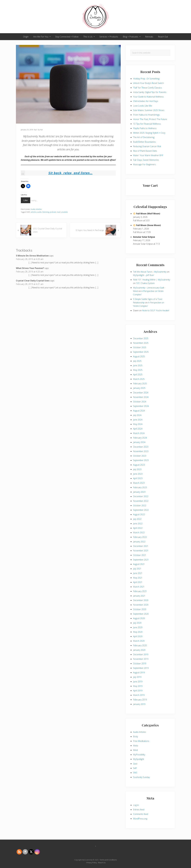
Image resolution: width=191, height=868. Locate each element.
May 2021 (138, 578)
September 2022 (141, 510)
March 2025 (139, 379)
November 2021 (141, 551)
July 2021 (137, 569)
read (59, 212)
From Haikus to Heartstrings (146, 115)
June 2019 (138, 682)
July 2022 (137, 519)
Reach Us (102, 863)
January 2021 (139, 596)
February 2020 (140, 645)
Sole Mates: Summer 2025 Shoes (149, 110)
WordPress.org (140, 819)
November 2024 (141, 397)
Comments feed (141, 814)
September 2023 (141, 460)
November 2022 (141, 501)
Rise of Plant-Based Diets (145, 151)
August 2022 (139, 514)
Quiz (135, 764)
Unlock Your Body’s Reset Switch (148, 83)
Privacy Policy (92, 863)
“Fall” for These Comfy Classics (147, 88)
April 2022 (138, 528)
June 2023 (138, 474)
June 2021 (138, 573)
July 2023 (137, 469)
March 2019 (139, 695)
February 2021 (140, 591)
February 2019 (140, 700)
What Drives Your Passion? (30, 268)
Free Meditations (141, 741)
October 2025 (140, 347)
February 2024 (140, 438)
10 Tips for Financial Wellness (147, 124)
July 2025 (137, 361)
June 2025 (138, 365)
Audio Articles (36, 209)
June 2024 (138, 420)
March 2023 (139, 483)
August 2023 (139, 465)
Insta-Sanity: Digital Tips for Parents (150, 92)
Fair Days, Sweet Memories (146, 160)
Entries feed (139, 810)
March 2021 (139, 587)
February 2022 (140, 537)
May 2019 (138, 686)
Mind (135, 750)
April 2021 (138, 582)
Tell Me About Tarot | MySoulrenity (150, 272)
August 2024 (139, 411)
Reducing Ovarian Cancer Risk (147, 146)
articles (34, 212)
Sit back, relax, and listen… (70, 173)
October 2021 (140, 555)
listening (46, 212)
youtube (64, 212)
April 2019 (138, 691)
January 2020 (139, 650)
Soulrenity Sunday (141, 777)
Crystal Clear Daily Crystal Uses (33, 281)
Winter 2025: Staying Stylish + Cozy (149, 133)
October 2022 (140, 505)
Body (135, 737)
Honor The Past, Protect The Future (150, 119)
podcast (53, 212)
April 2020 (138, 636)
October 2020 (140, 609)
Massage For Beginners (144, 164)
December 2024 (141, 393)
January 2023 (139, 492)
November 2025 (141, 343)
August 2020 (139, 618)
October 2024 (140, 402)
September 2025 (141, 352)
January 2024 (139, 442)
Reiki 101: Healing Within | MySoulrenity (152, 280)
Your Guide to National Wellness (148, 97)
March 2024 (139, 433)
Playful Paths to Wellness (145, 128)
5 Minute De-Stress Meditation (32, 256)
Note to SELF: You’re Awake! (156, 310)
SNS (135, 773)
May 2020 (138, 632)
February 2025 (140, 384)
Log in (136, 805)
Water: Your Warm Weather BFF (148, 155)
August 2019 (139, 673)
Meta (136, 746)
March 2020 (139, 641)
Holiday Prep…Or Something (146, 79)
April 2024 (138, 429)
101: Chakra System (145, 283)
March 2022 (139, 533)
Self (135, 768)
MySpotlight (139, 759)
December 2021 (141, 546)
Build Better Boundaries (144, 142)
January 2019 (139, 704)
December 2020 (141, 600)
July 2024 (137, 415)
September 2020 (141, 614)
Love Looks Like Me (143, 106)
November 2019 (141, 659)
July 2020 (137, 623)
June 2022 (138, 524)
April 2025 (138, 375)
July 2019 (137, 677)
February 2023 (140, 487)
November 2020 (141, 605)
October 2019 (140, 663)
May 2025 (138, 370)
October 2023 (140, 456)
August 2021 (139, 564)
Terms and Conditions (108, 860)
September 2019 (141, 668)
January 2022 (139, 542)
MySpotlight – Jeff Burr (144, 275)
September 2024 (141, 406)
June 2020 (138, 627)
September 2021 (141, 560)
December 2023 (141, 447)
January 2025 (139, 388)
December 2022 (141, 496)
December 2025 (141, 338)
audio (39, 212)
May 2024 (138, 424)
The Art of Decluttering (144, 137)
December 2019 (141, 654)
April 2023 (138, 478)
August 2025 (139, 356)
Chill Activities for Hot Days (146, 101)
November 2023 (141, 451)
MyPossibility (139, 755)
